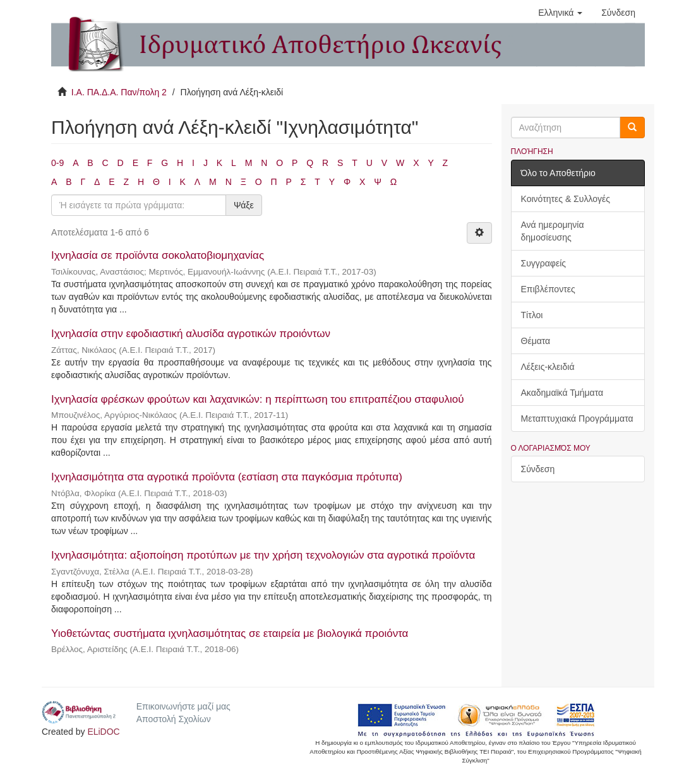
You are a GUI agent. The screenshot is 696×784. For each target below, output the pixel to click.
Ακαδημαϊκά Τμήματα (562, 393)
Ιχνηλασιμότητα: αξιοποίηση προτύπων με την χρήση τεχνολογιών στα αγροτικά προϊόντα (263, 555)
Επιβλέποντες (548, 289)
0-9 (57, 163)
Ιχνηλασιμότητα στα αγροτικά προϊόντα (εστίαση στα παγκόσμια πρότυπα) (227, 477)
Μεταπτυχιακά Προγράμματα (577, 419)
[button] (560, 13)
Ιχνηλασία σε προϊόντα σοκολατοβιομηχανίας (158, 255)
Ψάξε (244, 205)
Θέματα (536, 341)
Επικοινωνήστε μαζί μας (183, 706)
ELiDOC (103, 732)
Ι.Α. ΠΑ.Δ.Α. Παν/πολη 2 (119, 92)
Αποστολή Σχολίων (174, 719)
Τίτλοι (532, 315)
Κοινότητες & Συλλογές (566, 199)
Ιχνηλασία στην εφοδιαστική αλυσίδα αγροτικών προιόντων (191, 334)
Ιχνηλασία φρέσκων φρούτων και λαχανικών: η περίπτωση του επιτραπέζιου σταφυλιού (257, 399)
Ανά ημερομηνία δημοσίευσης (553, 231)
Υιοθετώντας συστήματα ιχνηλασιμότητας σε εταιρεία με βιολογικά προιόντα (230, 633)
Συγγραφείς (544, 263)
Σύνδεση (538, 469)
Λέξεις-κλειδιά (548, 367)
